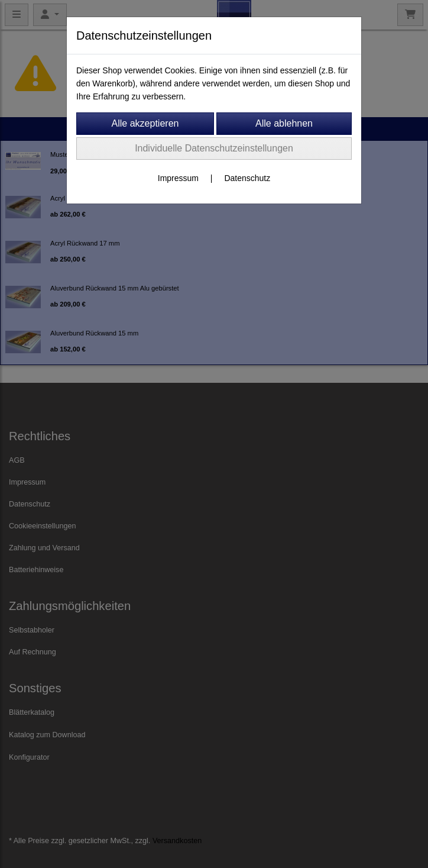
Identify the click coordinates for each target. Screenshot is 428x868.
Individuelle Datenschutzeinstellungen (214, 148)
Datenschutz (247, 178)
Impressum (178, 178)
